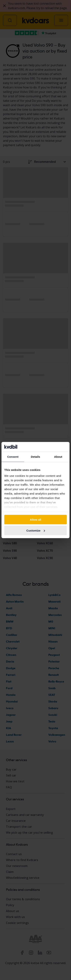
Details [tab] (35, 457)
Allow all (36, 520)
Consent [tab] (13, 457)
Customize (36, 531)
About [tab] (58, 457)
